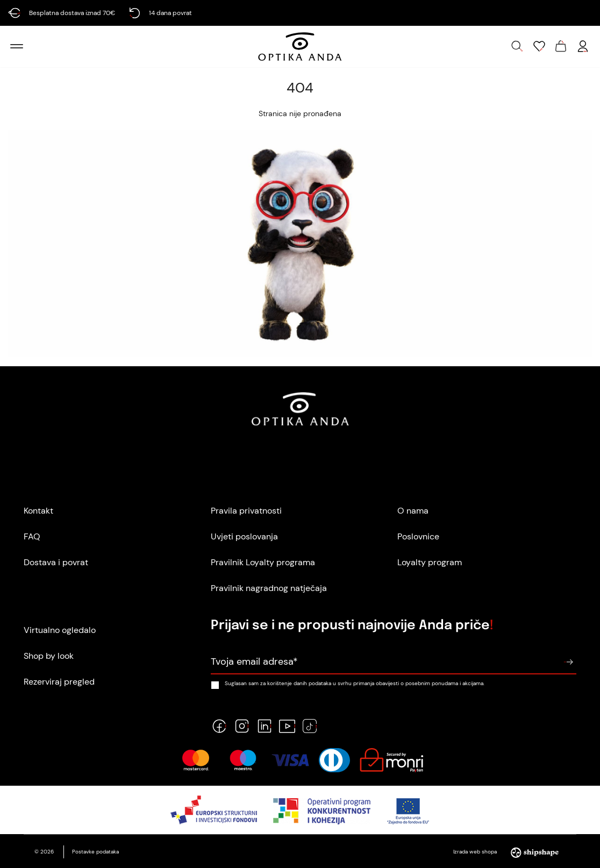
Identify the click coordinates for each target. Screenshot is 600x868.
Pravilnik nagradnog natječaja (269, 588)
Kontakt (38, 511)
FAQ (32, 536)
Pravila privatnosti (246, 511)
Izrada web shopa (509, 851)
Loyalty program (430, 562)
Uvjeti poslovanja (244, 536)
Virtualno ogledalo (60, 630)
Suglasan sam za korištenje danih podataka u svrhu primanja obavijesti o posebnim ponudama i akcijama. (348, 683)
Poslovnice (418, 536)
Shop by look (49, 656)
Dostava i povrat (56, 562)
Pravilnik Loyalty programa (263, 562)
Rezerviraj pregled (59, 682)
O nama (413, 511)
